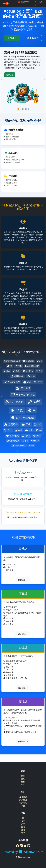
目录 (23, 827)
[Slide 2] (22, 109)
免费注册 (12, 38)
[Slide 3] (25, 109)
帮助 (23, 784)
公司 (23, 830)
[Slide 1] (19, 109)
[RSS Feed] (29, 846)
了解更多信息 (32, 38)
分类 (23, 821)
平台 (23, 806)
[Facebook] (17, 846)
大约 (23, 776)
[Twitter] (25, 846)
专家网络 (23, 803)
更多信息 (23, 634)
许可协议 (23, 797)
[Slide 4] (28, 109)
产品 (23, 824)
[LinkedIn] (21, 846)
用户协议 (23, 800)
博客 (23, 779)
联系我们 (23, 741)
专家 (23, 833)
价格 (23, 782)
